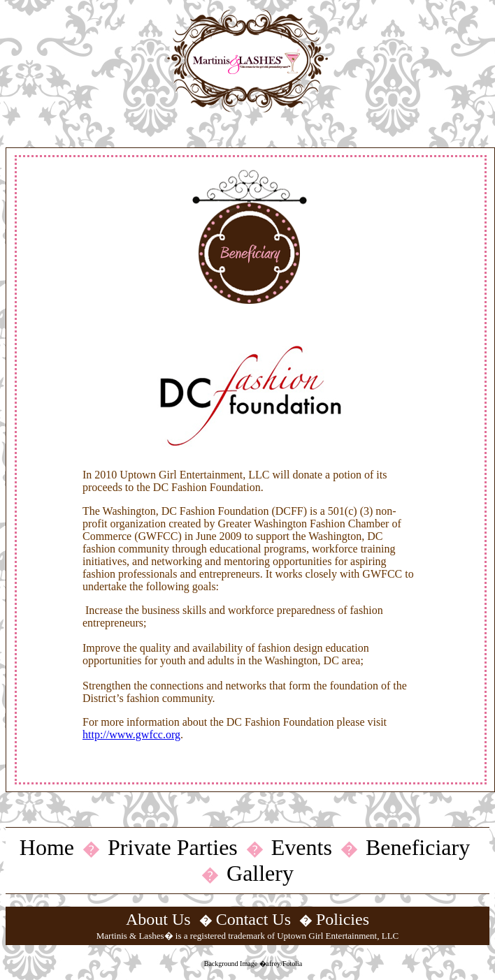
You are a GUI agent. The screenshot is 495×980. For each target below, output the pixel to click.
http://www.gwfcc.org (131, 734)
